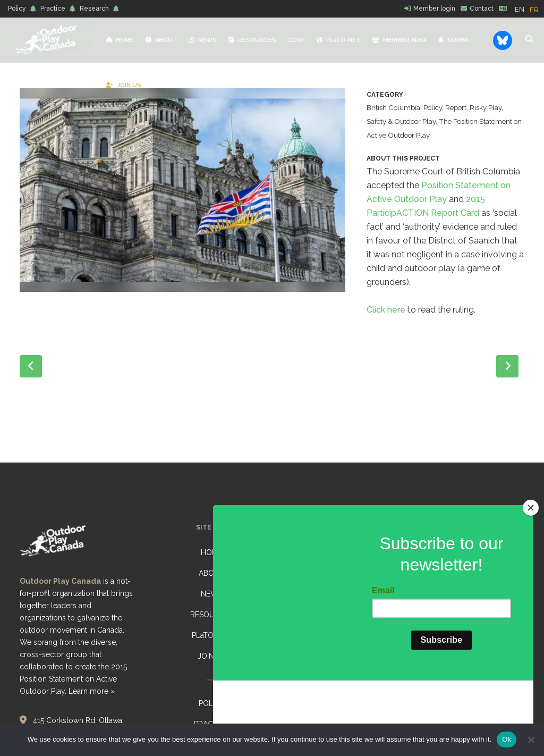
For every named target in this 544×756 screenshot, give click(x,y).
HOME (212, 552)
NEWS (212, 594)
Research (94, 9)
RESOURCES (212, 615)
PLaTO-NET (211, 635)
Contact (482, 9)
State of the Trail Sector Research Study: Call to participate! (339, 558)
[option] (534, 10)
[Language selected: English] (529, 9)
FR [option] (534, 10)
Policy (17, 9)
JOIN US (212, 656)
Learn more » (92, 691)
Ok (507, 739)
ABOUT (211, 573)
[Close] (531, 573)
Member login (434, 9)
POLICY (212, 703)
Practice (53, 9)
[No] (531, 740)
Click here (386, 324)
